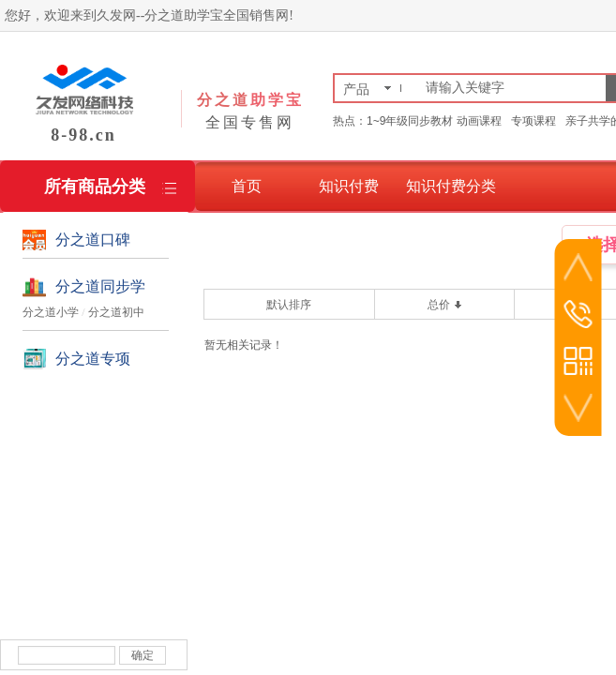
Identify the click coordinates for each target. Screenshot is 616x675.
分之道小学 (51, 312)
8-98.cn (83, 135)
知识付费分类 (451, 186)
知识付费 (349, 186)
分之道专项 (93, 359)
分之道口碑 (93, 240)
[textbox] (512, 88)
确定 (143, 655)
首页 (247, 186)
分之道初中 (116, 312)
